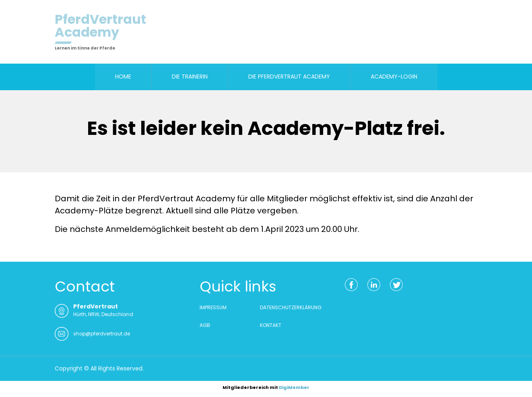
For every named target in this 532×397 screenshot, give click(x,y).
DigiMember (294, 387)
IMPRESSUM (213, 307)
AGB (205, 325)
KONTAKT (271, 325)
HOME (123, 77)
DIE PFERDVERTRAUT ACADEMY (289, 77)
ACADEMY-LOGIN (394, 77)
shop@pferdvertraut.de (102, 334)
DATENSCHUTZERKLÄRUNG (291, 307)
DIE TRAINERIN (190, 77)
